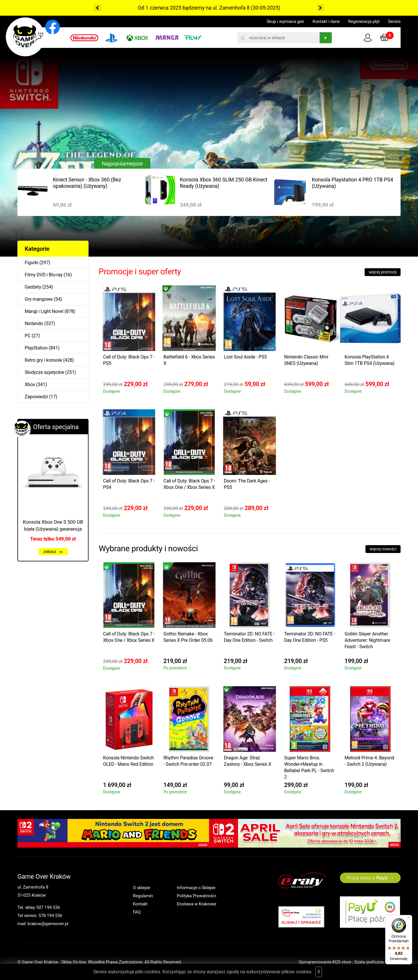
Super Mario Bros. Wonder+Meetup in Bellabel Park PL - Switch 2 (309, 767)
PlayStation (36, 348)
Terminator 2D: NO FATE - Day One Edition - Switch (249, 637)
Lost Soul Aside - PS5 (245, 357)
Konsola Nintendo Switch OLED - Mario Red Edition (128, 761)
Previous (98, 8)
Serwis (394, 21)
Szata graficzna (377, 962)
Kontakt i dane (326, 21)
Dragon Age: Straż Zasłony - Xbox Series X (247, 761)
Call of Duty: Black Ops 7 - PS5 (129, 360)
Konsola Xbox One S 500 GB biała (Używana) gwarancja (53, 525)
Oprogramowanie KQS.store (325, 962)
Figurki (31, 263)
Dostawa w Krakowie (197, 904)
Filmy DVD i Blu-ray (44, 275)
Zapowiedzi (36, 397)
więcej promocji (383, 272)
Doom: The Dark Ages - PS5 (247, 484)
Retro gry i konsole (43, 360)
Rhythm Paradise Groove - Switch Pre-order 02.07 (188, 761)
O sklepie (142, 888)
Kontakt (140, 904)
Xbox (30, 384)
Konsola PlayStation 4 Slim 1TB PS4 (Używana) (370, 360)
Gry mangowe (39, 299)
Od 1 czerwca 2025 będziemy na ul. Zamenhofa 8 (194, 8)
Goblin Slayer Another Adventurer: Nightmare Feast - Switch (367, 640)
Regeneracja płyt (364, 21)
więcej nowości (383, 549)
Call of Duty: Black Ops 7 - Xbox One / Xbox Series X (189, 484)
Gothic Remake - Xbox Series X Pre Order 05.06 (188, 637)
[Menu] (409, 918)
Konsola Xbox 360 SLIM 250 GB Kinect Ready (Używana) (224, 183)
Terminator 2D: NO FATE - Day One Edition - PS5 (310, 637)
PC (28, 336)
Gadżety (33, 287)
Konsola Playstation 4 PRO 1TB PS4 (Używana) (352, 183)
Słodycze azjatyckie (44, 372)
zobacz (53, 552)
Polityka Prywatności (197, 896)
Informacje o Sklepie (196, 888)
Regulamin (143, 896)
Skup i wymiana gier (285, 21)
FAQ (137, 912)
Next (320, 8)
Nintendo (34, 324)
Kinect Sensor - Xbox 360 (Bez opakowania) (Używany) (87, 183)
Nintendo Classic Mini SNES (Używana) (306, 360)
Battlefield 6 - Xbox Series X (189, 360)
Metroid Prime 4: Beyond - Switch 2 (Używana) (369, 761)
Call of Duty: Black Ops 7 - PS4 (129, 484)
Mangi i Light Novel (44, 311)
